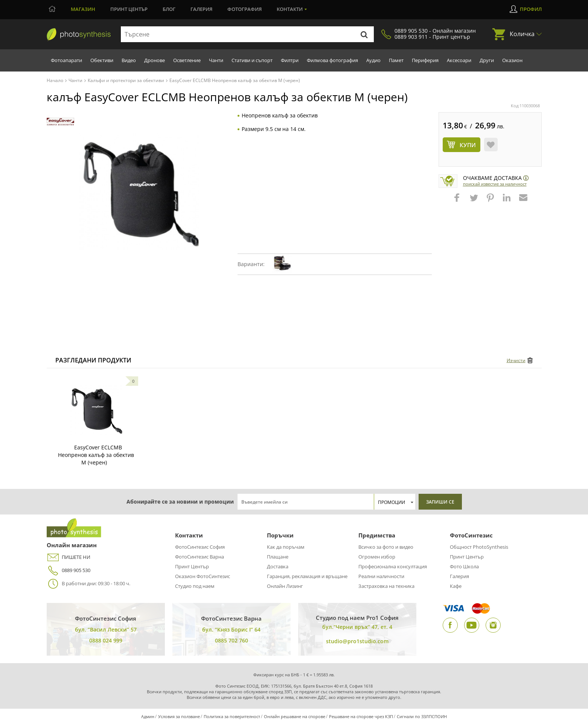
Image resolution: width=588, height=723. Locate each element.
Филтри (290, 60)
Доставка (278, 566)
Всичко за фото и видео (386, 547)
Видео (129, 60)
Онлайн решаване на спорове (295, 716)
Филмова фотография (332, 60)
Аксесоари (459, 60)
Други (487, 60)
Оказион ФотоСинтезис (203, 576)
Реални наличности (381, 576)
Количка (522, 34)
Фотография (244, 9)
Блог (169, 9)
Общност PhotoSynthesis (479, 547)
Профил (531, 9)
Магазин (83, 9)
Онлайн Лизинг (285, 586)
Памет (396, 60)
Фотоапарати (66, 60)
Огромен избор (377, 557)
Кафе (456, 586)
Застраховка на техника (386, 586)
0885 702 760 (232, 640)
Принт (129, 9)
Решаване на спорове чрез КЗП (361, 716)
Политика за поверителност (232, 716)
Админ (148, 716)
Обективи (102, 60)
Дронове (155, 60)
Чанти (216, 60)
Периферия (425, 60)
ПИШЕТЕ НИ (69, 557)
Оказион (512, 60)
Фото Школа (464, 566)
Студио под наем (195, 586)
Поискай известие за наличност (495, 184)
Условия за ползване (179, 716)
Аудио (373, 60)
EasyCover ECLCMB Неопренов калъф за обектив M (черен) (96, 455)
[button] (458, 201)
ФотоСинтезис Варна (200, 557)
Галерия (201, 9)
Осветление (187, 60)
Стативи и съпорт (252, 60)
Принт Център (192, 566)
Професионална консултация (393, 566)
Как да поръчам (286, 547)
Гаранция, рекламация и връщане (307, 576)
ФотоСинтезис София (200, 547)
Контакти (290, 9)
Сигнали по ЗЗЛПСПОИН (422, 716)
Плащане (278, 557)
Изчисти (516, 360)
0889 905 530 (69, 570)
